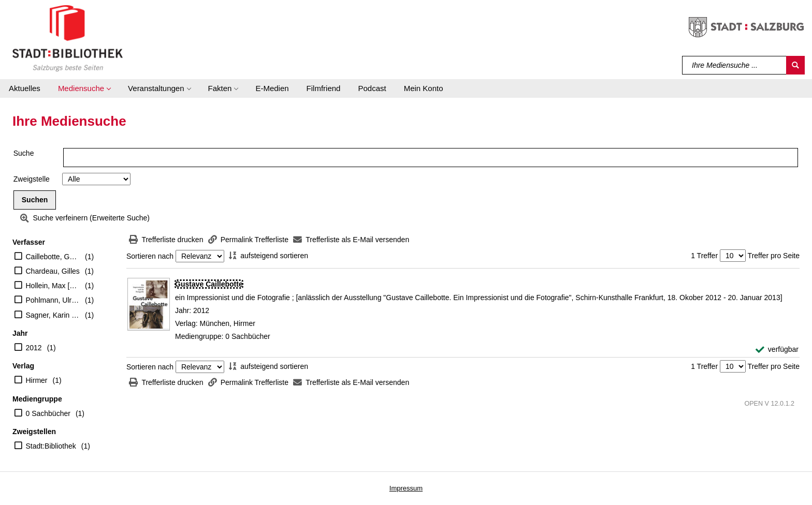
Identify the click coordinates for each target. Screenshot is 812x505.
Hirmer (37, 380)
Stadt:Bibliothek (51, 446)
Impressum (406, 488)
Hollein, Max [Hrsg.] (53, 286)
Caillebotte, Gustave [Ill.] (53, 257)
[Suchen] (795, 65)
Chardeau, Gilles (53, 271)
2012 (34, 348)
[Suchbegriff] (735, 65)
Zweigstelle (32, 179)
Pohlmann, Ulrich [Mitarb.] (53, 300)
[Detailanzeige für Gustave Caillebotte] (209, 284)
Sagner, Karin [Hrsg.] (53, 315)
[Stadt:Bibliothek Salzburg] (68, 38)
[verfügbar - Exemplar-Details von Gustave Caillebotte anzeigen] (777, 350)
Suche (24, 153)
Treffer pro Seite (774, 256)
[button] (84, 88)
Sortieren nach (150, 256)
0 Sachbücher (48, 413)
